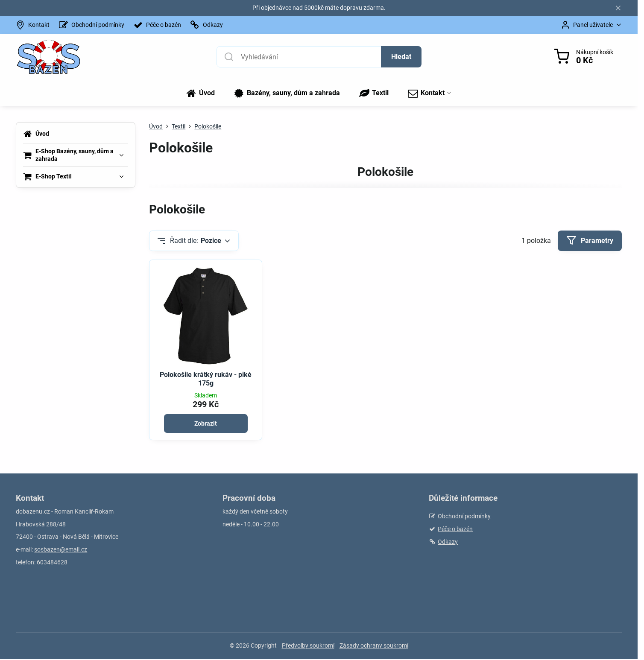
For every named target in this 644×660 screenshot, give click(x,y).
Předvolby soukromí (308, 645)
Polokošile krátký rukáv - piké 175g (206, 379)
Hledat (401, 57)
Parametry (590, 240)
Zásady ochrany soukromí (374, 645)
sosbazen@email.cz (61, 549)
